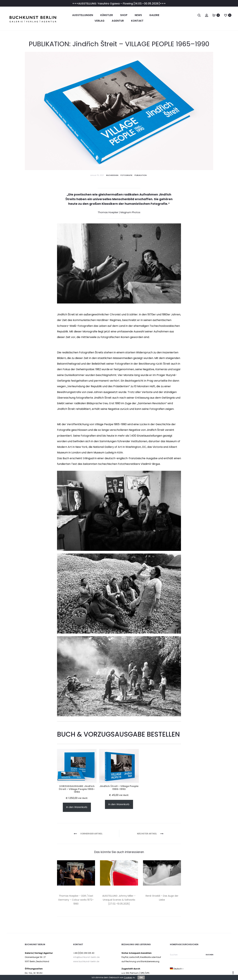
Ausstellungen (83, 15)
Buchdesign (112, 175)
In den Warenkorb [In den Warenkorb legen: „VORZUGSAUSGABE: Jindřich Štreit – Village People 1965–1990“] (77, 807)
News (138, 15)
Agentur (118, 21)
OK (141, 977)
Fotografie (126, 175)
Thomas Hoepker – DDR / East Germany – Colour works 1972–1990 (76, 900)
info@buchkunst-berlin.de (86, 957)
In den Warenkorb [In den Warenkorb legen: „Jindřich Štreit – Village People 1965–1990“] (119, 804)
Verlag (99, 21)
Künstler (107, 15)
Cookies (128, 977)
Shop (124, 15)
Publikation (141, 175)
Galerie (154, 15)
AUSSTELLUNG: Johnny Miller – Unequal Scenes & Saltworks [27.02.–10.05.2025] (119, 900)
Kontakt (137, 21)
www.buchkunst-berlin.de (86, 961)
